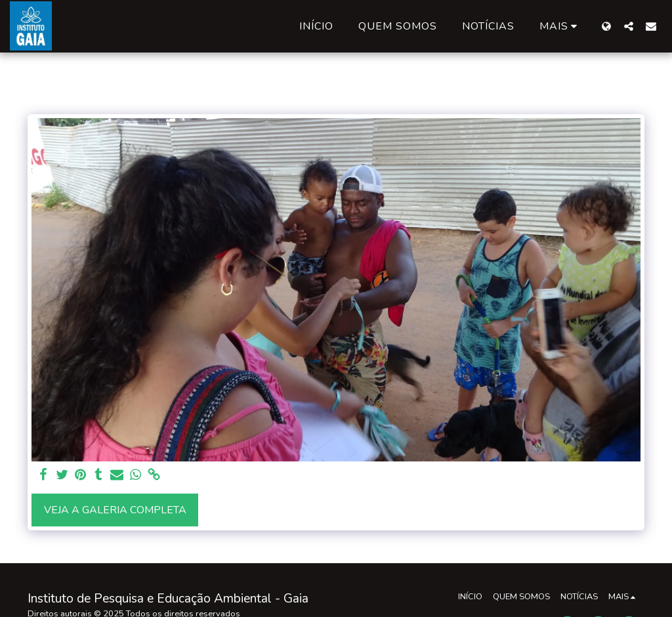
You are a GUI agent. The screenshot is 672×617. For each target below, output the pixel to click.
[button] (629, 26)
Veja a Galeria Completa (115, 510)
